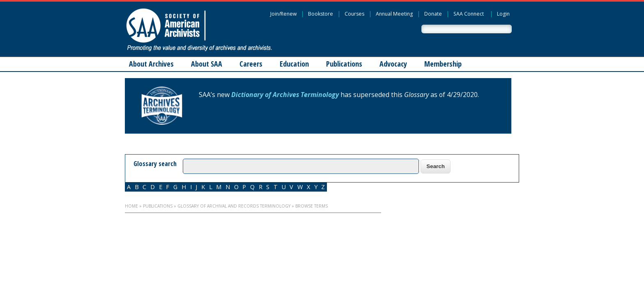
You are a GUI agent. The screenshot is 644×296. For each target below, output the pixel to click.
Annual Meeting (394, 14)
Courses (354, 14)
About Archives (151, 64)
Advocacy (393, 64)
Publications (344, 64)
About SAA (207, 64)
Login (503, 14)
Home (131, 206)
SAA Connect (469, 14)
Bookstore (321, 14)
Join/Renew (283, 14)
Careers (251, 64)
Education (294, 64)
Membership (443, 64)
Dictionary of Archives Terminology (285, 95)
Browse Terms (312, 206)
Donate (433, 14)
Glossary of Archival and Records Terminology (234, 206)
